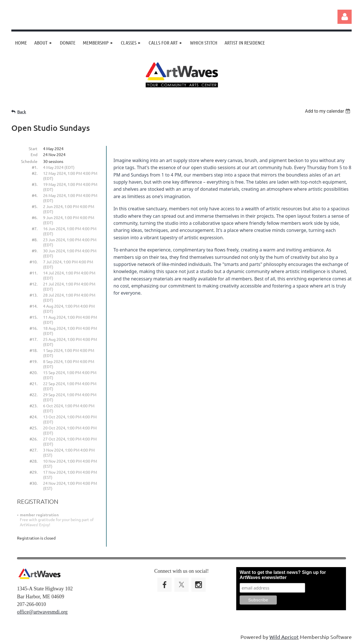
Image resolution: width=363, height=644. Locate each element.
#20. (33, 372)
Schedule (29, 161)
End (34, 154)
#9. (35, 251)
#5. (35, 206)
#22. (33, 395)
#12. (33, 284)
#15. (33, 317)
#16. (33, 328)
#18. (33, 350)
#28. (33, 461)
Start (33, 148)
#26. (33, 439)
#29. (33, 472)
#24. (33, 417)
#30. (33, 483)
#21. (33, 383)
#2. (35, 173)
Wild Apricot (284, 637)
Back (22, 112)
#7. (35, 228)
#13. (33, 295)
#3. (35, 184)
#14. (33, 306)
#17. (33, 339)
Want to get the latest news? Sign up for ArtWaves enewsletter (283, 575)
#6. (35, 217)
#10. (33, 262)
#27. (33, 450)
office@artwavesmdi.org (42, 612)
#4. (35, 195)
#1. (35, 167)
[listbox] (328, 111)
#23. (33, 406)
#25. (33, 428)
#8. (35, 240)
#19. (33, 361)
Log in (345, 17)
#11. (33, 273)
